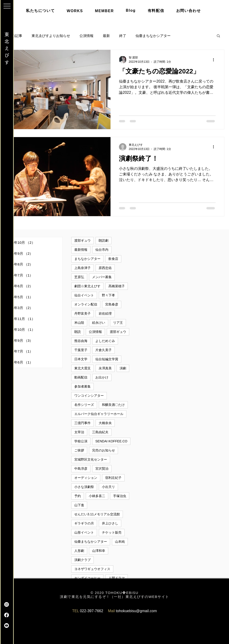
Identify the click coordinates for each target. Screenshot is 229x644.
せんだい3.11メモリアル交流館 (97, 514)
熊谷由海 (81, 341)
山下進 (79, 505)
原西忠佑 (105, 268)
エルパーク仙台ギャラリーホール (99, 414)
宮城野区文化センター (91, 459)
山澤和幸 (99, 551)
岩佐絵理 (105, 313)
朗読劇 (104, 240)
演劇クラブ (82, 560)
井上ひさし (110, 523)
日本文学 (81, 359)
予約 (78, 496)
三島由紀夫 (100, 432)
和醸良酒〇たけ (113, 405)
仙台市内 (102, 250)
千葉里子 (81, 350)
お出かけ (102, 377)
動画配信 (81, 377)
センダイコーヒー (87, 578)
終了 (123, 36)
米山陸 (79, 323)
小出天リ (108, 487)
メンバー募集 (102, 277)
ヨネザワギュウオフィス (92, 569)
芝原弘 (79, 277)
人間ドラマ (117, 578)
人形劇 (79, 551)
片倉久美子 (104, 350)
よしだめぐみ (105, 341)
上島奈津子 (82, 268)
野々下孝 (108, 295)
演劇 (123, 368)
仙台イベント (84, 295)
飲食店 (113, 259)
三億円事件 (82, 423)
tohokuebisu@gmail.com (136, 611)
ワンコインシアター (89, 396)
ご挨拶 (79, 450)
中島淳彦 (81, 469)
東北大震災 (82, 368)
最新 (106, 36)
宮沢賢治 (102, 469)
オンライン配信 (86, 304)
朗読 (78, 332)
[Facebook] (7, 615)
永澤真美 (105, 368)
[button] (7, 6)
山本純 (120, 542)
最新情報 (81, 250)
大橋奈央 (105, 423)
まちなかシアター (87, 259)
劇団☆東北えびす (87, 286)
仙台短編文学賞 (107, 359)
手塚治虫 (120, 496)
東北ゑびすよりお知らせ (51, 36)
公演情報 (86, 36)
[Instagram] (7, 604)
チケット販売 (112, 532)
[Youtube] (7, 626)
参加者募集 (82, 386)
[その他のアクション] (215, 60)
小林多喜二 (97, 496)
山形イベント (84, 532)
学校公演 (81, 441)
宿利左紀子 (113, 478)
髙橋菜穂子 (117, 286)
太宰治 (79, 432)
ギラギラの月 (84, 523)
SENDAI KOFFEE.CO (111, 441)
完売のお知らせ (104, 450)
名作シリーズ (84, 405)
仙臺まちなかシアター (153, 36)
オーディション (86, 478)
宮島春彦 (112, 304)
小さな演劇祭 (84, 487)
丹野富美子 (82, 313)
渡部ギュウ (82, 240)
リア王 (118, 323)
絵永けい (99, 323)
